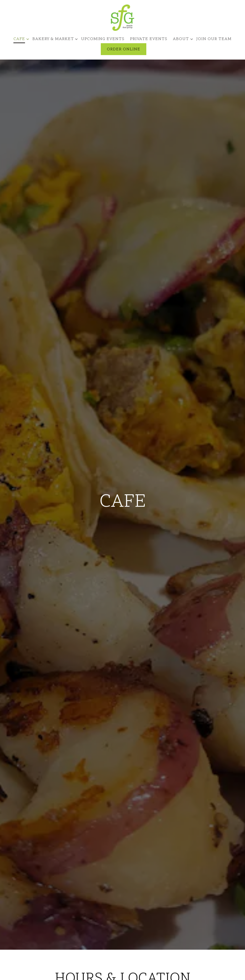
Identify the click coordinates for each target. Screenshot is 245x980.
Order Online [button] (124, 49)
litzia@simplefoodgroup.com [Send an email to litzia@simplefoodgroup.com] (123, 886)
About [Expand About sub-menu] (182, 39)
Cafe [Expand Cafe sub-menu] (20, 39)
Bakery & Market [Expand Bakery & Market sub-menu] (54, 39)
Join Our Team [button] (214, 39)
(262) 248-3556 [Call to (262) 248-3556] (122, 880)
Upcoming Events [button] (103, 39)
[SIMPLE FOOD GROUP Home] (123, 17)
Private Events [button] (149, 39)
